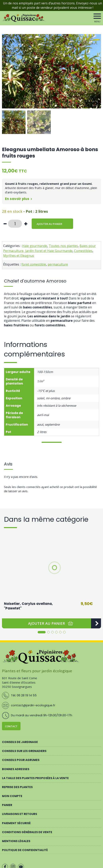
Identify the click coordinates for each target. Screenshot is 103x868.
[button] (47, 623)
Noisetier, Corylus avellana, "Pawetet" (28, 606)
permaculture (58, 264)
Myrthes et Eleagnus (19, 256)
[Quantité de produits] (15, 224)
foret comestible (34, 264)
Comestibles (83, 251)
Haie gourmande (35, 246)
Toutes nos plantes (63, 246)
